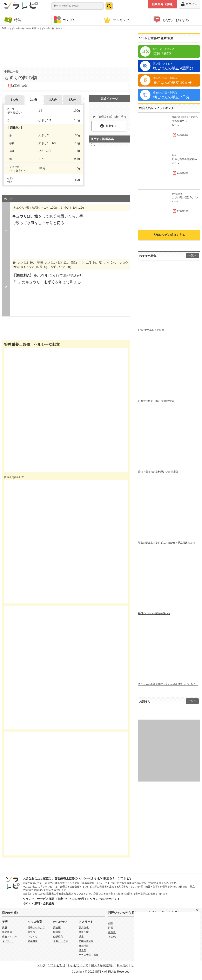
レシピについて (78, 965)
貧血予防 (84, 932)
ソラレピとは (57, 965)
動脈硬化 (58, 937)
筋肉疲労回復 (86, 941)
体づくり (33, 937)
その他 (112, 937)
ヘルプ (41, 965)
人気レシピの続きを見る (169, 235)
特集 (13, 20)
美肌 (5, 928)
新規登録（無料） (163, 4)
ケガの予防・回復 (89, 955)
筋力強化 (84, 928)
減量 (81, 937)
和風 (111, 923)
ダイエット (8, 941)
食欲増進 (84, 946)
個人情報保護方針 (102, 965)
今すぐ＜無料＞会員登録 (39, 903)
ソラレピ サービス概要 (39, 899)
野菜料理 (33, 941)
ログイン (189, 4)
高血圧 (57, 928)
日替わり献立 (187, 887)
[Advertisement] (66, 48)
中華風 (112, 932)
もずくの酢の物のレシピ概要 (23, 28)
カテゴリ (65, 20)
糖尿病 (57, 932)
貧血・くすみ (9, 937)
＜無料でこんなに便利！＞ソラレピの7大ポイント (88, 899)
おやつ (31, 932)
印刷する (111, 126)
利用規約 (122, 965)
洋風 (111, 928)
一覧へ (192, 255)
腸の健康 (7, 932)
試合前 (82, 950)
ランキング (116, 20)
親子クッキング (36, 928)
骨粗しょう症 (61, 941)
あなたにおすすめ (171, 20)
